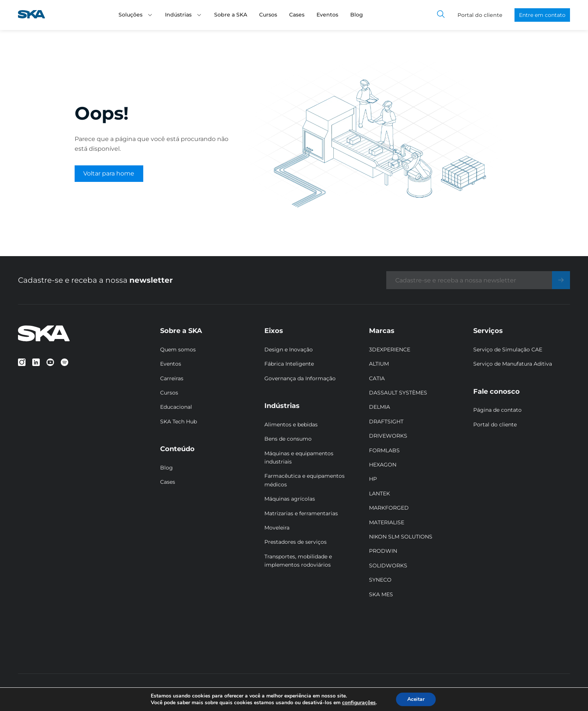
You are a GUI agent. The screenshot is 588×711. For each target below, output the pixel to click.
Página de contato (497, 410)
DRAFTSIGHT (386, 421)
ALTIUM (379, 364)
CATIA (377, 378)
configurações (359, 703)
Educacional (176, 407)
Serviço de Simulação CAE (508, 349)
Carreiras (172, 378)
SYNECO (380, 580)
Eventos (327, 15)
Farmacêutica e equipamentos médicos (304, 480)
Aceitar (416, 699)
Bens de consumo (288, 439)
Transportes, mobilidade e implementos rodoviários (298, 561)
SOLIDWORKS (388, 565)
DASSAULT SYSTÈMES (398, 393)
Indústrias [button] (184, 15)
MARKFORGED (389, 508)
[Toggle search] (441, 15)
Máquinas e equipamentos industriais (299, 457)
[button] (150, 15)
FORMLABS (384, 450)
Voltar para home (109, 173)
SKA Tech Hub (178, 421)
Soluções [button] (136, 15)
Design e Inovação (289, 349)
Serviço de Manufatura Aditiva (513, 364)
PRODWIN (383, 551)
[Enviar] (561, 280)
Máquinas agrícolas (290, 499)
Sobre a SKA (231, 15)
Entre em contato (542, 15)
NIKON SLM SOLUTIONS (401, 537)
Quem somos (178, 349)
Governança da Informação (300, 378)
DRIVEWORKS (388, 436)
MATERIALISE (387, 522)
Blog (357, 15)
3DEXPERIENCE (390, 349)
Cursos (268, 15)
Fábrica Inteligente (289, 364)
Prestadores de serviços (295, 542)
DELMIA (379, 407)
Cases (297, 15)
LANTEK (379, 493)
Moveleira (277, 528)
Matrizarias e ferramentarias (301, 513)
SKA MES (381, 594)
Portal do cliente (480, 15)
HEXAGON (383, 465)
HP (373, 479)
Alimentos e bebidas (291, 424)
